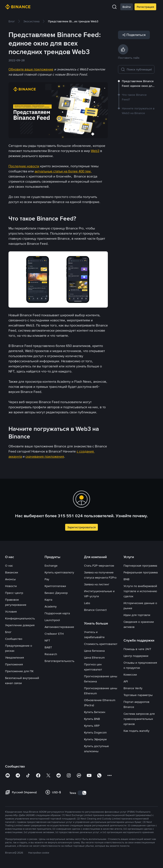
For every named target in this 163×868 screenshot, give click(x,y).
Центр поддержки (136, 656)
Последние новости (24, 166)
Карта (48, 600)
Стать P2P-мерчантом (99, 566)
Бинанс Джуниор (56, 593)
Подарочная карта (57, 613)
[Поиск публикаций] (139, 69)
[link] (12, 21)
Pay (47, 579)
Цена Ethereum (94, 657)
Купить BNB (92, 719)
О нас (9, 566)
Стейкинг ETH (54, 634)
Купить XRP (92, 726)
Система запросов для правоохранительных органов (139, 719)
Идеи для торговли (137, 615)
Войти (127, 7)
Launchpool (52, 620)
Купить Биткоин (95, 712)
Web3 (95, 151)
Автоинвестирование (59, 627)
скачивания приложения (45, 456)
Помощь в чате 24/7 (137, 649)
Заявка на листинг (97, 584)
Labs (87, 603)
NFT (47, 640)
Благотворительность (59, 661)
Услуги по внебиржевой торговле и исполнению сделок (140, 591)
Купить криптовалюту (59, 572)
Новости (11, 586)
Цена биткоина (94, 651)
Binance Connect (95, 610)
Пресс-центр (14, 593)
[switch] (82, 793)
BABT (48, 647)
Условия (11, 612)
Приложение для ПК (19, 671)
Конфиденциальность (20, 618)
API (126, 681)
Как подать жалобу (136, 731)
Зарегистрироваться (81, 527)
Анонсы (10, 579)
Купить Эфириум (95, 739)
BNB (126, 579)
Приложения (14, 664)
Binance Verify (133, 688)
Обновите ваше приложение (31, 69)
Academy (51, 606)
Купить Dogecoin (95, 732)
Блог (8, 632)
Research (51, 654)
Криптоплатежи (55, 586)
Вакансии (12, 572)
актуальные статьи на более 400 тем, (63, 171)
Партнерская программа (140, 566)
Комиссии (130, 675)
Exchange (51, 566)
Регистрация (145, 7)
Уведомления (15, 657)
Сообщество (14, 639)
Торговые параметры (138, 695)
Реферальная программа (141, 572)
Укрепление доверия (20, 625)
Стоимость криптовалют (101, 644)
